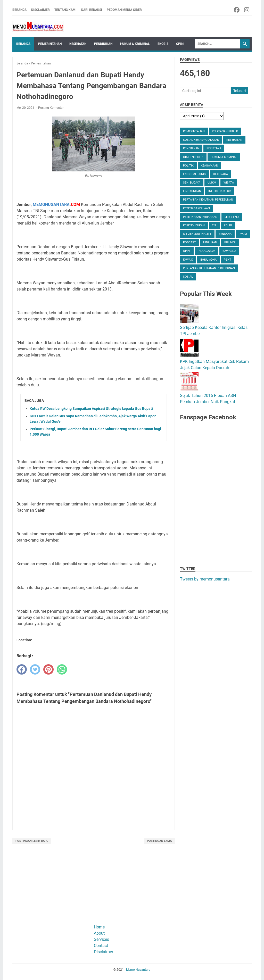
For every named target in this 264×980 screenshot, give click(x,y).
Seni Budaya (192, 183)
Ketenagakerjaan (196, 208)
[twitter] (35, 669)
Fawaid (188, 260)
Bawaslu (229, 251)
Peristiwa (214, 148)
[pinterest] (48, 669)
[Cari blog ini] (205, 91)
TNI (214, 225)
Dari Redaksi (92, 10)
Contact (101, 946)
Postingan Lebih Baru (32, 841)
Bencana (225, 234)
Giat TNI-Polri (193, 157)
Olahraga (220, 174)
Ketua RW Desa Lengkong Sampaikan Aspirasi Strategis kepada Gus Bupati (91, 409)
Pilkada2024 (207, 251)
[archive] (202, 116)
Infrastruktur (220, 191)
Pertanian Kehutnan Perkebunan (208, 200)
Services (101, 939)
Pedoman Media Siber (124, 10)
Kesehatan (78, 44)
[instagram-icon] (247, 10)
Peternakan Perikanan (200, 217)
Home (99, 927)
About (99, 933)
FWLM (243, 234)
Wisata (229, 183)
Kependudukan (194, 225)
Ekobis (163, 44)
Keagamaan (209, 166)
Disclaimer (40, 10)
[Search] (218, 44)
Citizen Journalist (197, 234)
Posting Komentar (51, 108)
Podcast (189, 242)
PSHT (228, 260)
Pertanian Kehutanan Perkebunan (209, 268)
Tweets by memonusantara (205, 579)
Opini (180, 44)
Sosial (188, 277)
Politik (188, 166)
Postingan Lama (159, 841)
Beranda (19, 10)
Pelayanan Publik (225, 131)
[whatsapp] (62, 669)
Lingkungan (192, 191)
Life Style (232, 217)
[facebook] (22, 669)
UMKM (212, 183)
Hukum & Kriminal (135, 44)
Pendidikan (103, 44)
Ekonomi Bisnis (194, 174)
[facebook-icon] (237, 10)
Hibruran (210, 242)
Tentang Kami (65, 10)
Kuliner (230, 242)
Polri (228, 225)
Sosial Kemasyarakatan (201, 140)
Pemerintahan (50, 44)
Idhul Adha (208, 260)
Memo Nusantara (138, 970)
